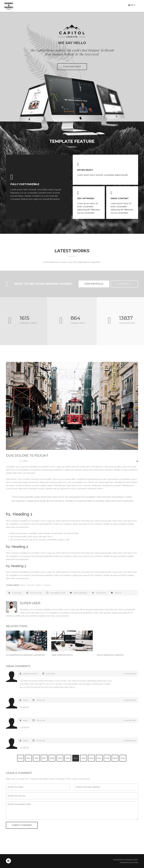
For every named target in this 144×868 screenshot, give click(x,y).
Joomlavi (47, 585)
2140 (68, 758)
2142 (84, 758)
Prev (28, 758)
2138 (52, 758)
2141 (76, 758)
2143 (91, 758)
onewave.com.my (30, 674)
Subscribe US (124, 284)
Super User (17, 593)
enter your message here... (72, 811)
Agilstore (133, 862)
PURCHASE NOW (72, 67)
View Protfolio (94, 284)
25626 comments (80, 593)
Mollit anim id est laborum (110, 655)
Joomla (39, 585)
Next (115, 758)
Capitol (23, 585)
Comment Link (130, 674)
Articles (118, 593)
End (123, 758)
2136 (36, 758)
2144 (99, 758)
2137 (44, 758)
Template (31, 585)
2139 (60, 758)
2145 (107, 758)
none (25, 741)
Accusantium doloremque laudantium (25, 655)
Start (21, 758)
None (25, 700)
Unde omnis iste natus (62, 655)
